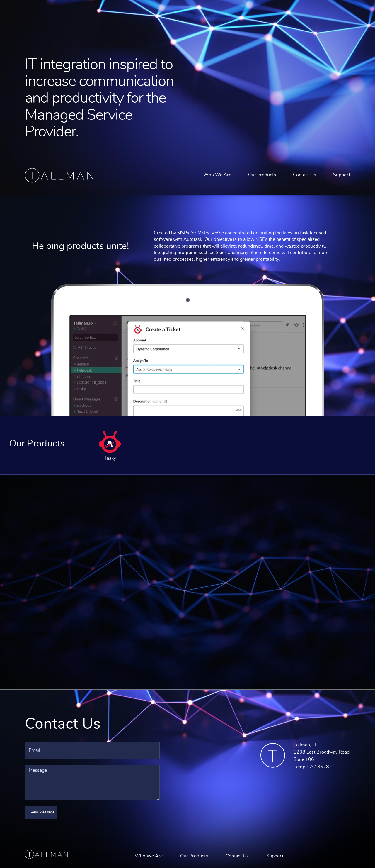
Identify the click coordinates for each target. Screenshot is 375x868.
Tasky (110, 446)
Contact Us (305, 175)
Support (342, 175)
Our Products (262, 175)
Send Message (42, 812)
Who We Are (217, 175)
